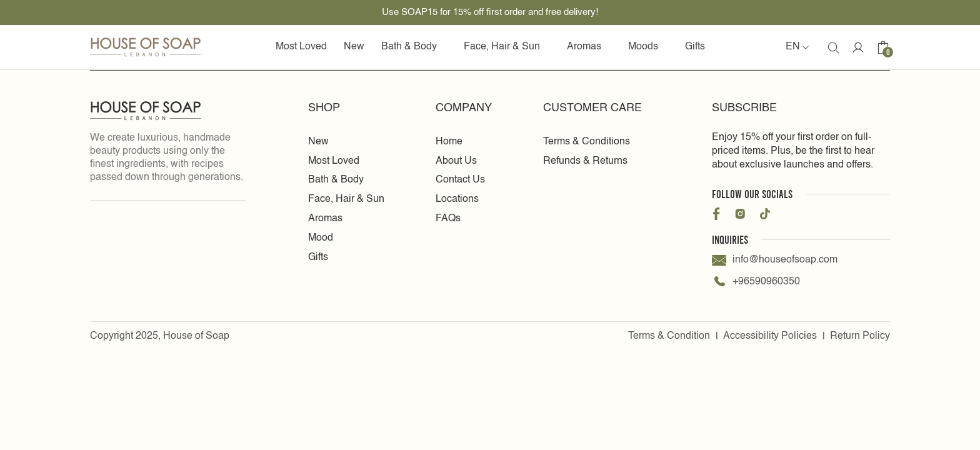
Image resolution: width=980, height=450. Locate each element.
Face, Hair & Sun (507, 47)
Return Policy (860, 336)
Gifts (695, 47)
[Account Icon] (858, 47)
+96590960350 (756, 282)
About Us (456, 161)
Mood (321, 238)
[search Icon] (833, 47)
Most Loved (301, 47)
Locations (457, 199)
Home (449, 142)
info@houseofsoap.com (775, 260)
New (354, 47)
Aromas (589, 47)
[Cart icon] (883, 47)
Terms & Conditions (587, 142)
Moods (648, 47)
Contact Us (460, 180)
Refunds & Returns (585, 161)
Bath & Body (414, 47)
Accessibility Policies (770, 336)
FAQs (448, 219)
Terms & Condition (669, 336)
